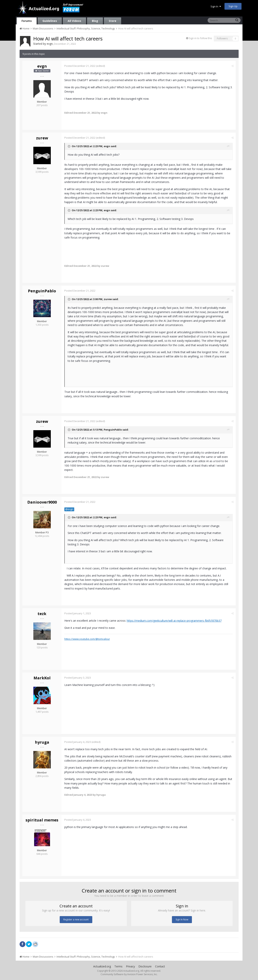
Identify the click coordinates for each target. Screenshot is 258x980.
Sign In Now (182, 920)
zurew (42, 138)
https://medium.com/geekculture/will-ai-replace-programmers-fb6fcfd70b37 (174, 621)
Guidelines (50, 21)
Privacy (130, 966)
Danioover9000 (42, 502)
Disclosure (145, 966)
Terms (118, 966)
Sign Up (233, 6)
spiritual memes (42, 820)
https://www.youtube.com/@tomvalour (87, 639)
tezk (42, 614)
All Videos (74, 21)
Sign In (216, 6)
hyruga (42, 742)
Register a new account (76, 920)
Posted (80, 66)
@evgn (69, 509)
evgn (50, 44)
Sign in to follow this (200, 38)
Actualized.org (102, 966)
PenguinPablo (42, 291)
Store (113, 21)
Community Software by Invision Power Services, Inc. (129, 974)
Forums (27, 21)
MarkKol (42, 678)
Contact (160, 966)
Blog (95, 21)
